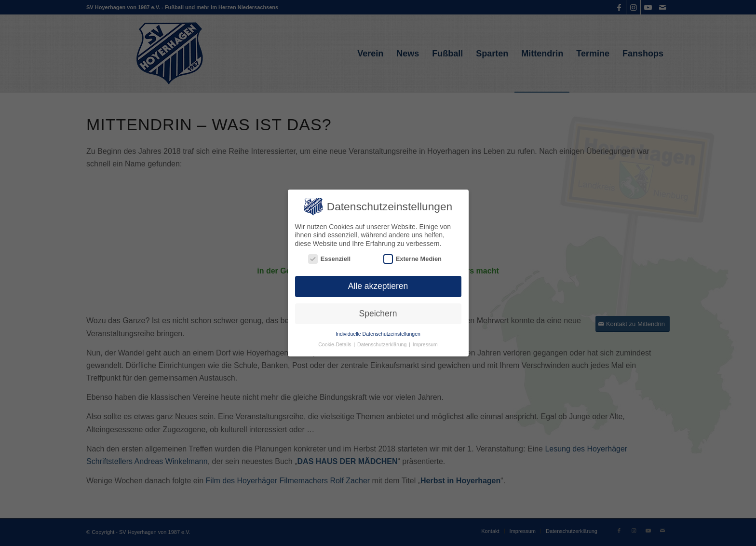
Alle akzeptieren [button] (378, 286)
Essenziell (329, 258)
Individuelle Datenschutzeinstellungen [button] (378, 333)
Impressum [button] (425, 344)
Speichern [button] (378, 313)
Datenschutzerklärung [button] (383, 344)
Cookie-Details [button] (335, 344)
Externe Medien (412, 258)
